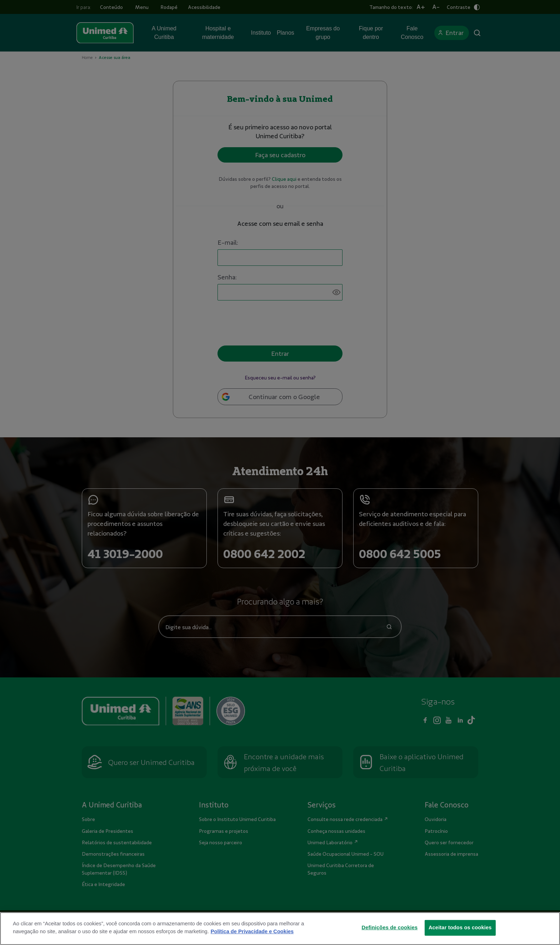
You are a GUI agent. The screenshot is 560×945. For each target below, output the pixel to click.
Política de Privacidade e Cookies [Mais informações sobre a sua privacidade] (252, 940)
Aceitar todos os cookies (460, 936)
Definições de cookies (390, 936)
